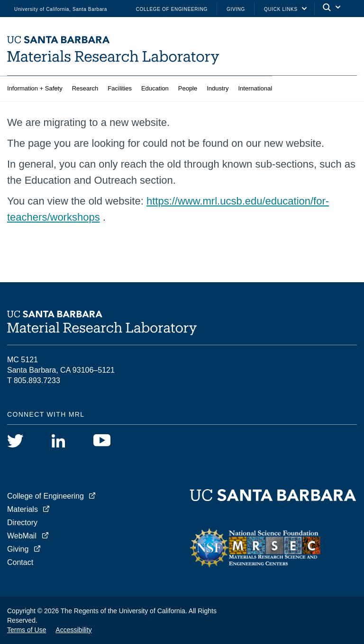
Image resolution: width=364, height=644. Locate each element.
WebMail (22, 536)
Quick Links (281, 9)
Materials (23, 509)
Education (155, 88)
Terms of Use (27, 630)
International (255, 88)
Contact (20, 562)
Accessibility (73, 630)
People (188, 88)
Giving (236, 9)
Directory (22, 523)
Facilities (120, 88)
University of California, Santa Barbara (61, 9)
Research (85, 88)
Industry (218, 88)
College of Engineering (172, 9)
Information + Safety (35, 88)
